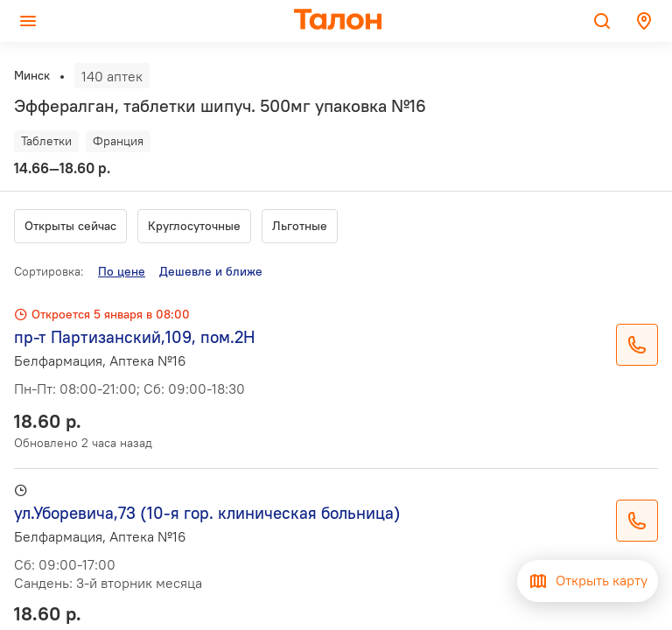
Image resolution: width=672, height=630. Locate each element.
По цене (122, 271)
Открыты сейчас (70, 226)
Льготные (300, 226)
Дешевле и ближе (211, 271)
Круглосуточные (194, 226)
